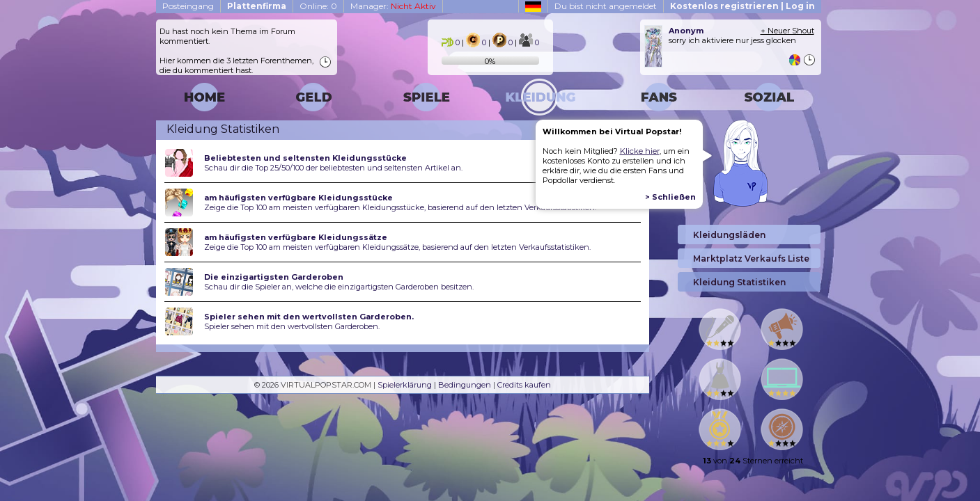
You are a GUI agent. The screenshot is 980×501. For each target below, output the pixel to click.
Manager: (393, 6)
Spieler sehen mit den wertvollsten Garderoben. (309, 317)
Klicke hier (640, 151)
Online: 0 (318, 6)
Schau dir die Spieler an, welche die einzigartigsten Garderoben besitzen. (339, 287)
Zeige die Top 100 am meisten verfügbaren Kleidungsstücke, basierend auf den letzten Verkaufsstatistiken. (400, 207)
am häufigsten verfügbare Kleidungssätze (296, 237)
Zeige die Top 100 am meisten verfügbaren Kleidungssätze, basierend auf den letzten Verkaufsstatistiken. (397, 247)
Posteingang (188, 6)
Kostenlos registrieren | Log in (742, 6)
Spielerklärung (405, 385)
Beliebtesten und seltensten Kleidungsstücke (305, 158)
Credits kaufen (524, 385)
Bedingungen (465, 385)
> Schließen (670, 197)
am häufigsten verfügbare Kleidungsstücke (298, 198)
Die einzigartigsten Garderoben (274, 277)
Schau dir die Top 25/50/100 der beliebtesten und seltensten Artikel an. (333, 168)
